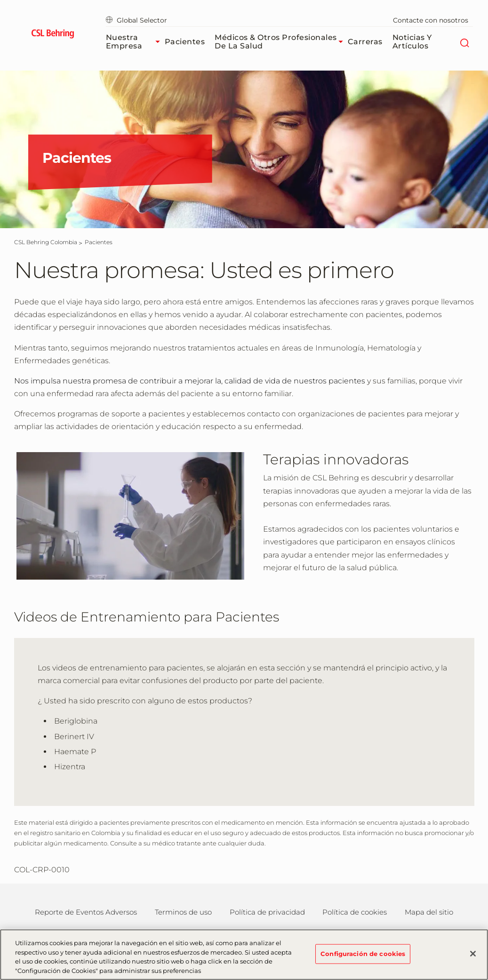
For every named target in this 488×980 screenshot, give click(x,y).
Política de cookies (355, 912)
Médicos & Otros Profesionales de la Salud (281, 42)
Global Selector (136, 20)
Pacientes (185, 42)
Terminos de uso (183, 912)
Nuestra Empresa (135, 42)
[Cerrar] (473, 958)
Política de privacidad (267, 912)
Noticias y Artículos (412, 42)
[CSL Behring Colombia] (46, 242)
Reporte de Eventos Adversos (86, 912)
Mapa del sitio (429, 912)
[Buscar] (464, 42)
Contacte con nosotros (431, 20)
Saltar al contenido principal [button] (0, 0)
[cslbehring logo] (53, 35)
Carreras (365, 42)
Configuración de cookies (363, 958)
